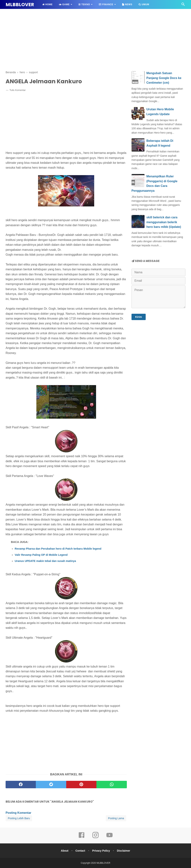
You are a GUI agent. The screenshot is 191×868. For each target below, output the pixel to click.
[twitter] (51, 785)
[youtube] (109, 838)
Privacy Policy (101, 851)
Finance (106, 4)
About (65, 851)
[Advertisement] (95, 39)
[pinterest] (81, 785)
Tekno (84, 4)
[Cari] (183, 5)
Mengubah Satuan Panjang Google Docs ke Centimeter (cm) (164, 78)
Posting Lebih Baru (19, 818)
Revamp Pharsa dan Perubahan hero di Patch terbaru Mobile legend (58, 549)
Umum (144, 4)
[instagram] (95, 838)
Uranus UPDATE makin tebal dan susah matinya (45, 561)
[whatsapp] (112, 785)
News (127, 4)
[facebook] (21, 785)
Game (64, 4)
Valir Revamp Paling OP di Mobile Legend (41, 555)
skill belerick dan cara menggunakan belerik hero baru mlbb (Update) (164, 222)
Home (47, 4)
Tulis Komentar (18, 90)
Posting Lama (116, 818)
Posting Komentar (18, 813)
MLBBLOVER (20, 5)
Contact (80, 851)
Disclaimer (124, 851)
